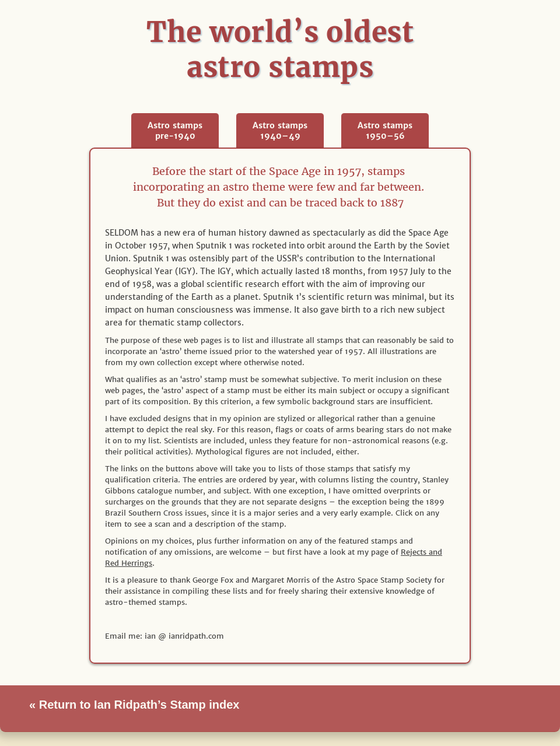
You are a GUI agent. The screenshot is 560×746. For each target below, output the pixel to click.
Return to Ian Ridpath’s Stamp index (137, 705)
